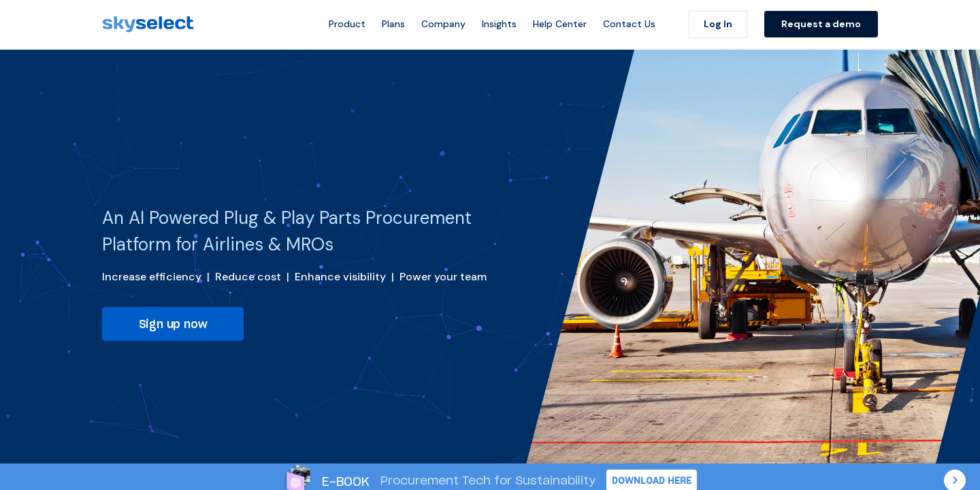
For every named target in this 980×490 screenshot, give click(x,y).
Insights (499, 24)
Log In (718, 24)
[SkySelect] (148, 24)
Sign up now (173, 324)
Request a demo (821, 24)
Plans (393, 24)
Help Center (560, 24)
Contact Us (629, 24)
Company (443, 24)
